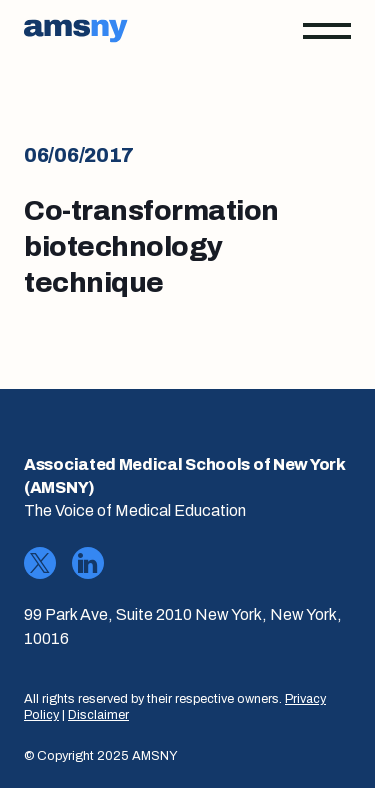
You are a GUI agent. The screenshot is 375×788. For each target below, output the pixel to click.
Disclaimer (98, 715)
